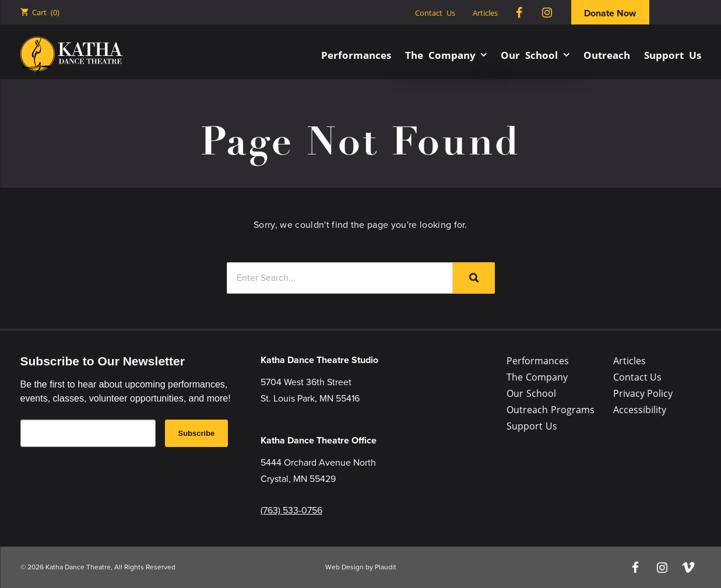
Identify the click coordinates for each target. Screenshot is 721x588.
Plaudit (386, 567)
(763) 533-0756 (291, 510)
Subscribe (197, 433)
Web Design (344, 567)
